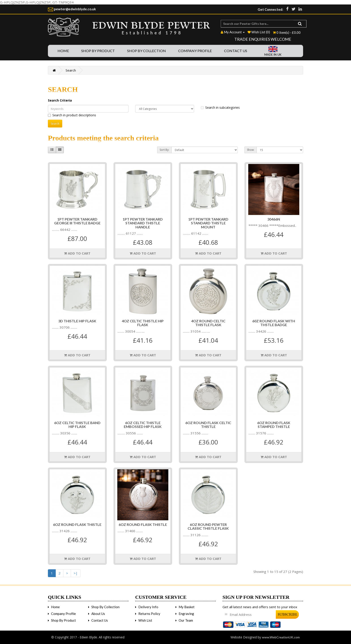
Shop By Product (98, 51)
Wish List (145, 620)
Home (63, 51)
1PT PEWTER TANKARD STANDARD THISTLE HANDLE (143, 223)
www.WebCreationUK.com (281, 637)
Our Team (186, 620)
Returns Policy (149, 614)
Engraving (186, 614)
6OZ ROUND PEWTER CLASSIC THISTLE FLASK (208, 526)
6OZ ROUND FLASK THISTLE (143, 524)
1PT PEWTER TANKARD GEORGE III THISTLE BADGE (77, 221)
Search (71, 70)
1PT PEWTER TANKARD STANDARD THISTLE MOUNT (208, 223)
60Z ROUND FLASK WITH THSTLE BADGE (274, 323)
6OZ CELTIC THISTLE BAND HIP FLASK (77, 425)
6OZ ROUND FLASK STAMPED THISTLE (274, 425)
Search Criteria (60, 100)
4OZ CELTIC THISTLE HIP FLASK (143, 323)
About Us (98, 614)
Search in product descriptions (72, 115)
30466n (274, 219)
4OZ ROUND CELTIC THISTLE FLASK (208, 323)
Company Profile (195, 51)
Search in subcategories (220, 107)
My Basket (187, 607)
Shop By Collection (147, 51)
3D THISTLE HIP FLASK (77, 321)
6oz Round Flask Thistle (77, 524)
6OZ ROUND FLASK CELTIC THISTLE (208, 425)
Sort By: (164, 150)
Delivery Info (148, 607)
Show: (251, 150)
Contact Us (236, 51)
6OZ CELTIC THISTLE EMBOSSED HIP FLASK (143, 425)
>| (76, 573)
